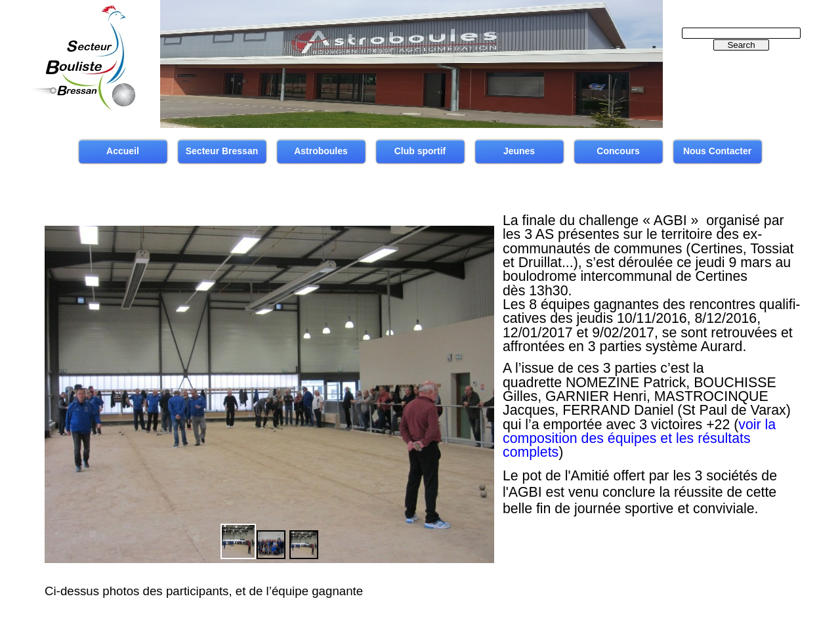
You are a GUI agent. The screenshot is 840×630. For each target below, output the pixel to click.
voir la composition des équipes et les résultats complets (639, 439)
